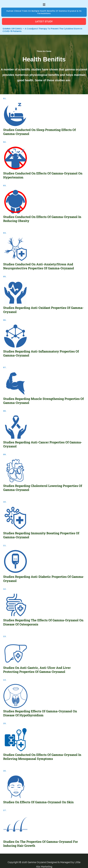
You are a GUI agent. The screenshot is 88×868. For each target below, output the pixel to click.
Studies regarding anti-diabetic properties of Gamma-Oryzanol (44, 579)
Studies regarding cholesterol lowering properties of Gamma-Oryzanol (43, 488)
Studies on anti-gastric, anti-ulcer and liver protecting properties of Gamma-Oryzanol (37, 670)
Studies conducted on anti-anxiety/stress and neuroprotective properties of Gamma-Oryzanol (39, 266)
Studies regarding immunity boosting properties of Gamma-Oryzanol (41, 535)
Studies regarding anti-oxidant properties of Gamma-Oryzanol (43, 310)
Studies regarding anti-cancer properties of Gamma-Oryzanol (43, 444)
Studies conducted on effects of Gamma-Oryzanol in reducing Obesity (42, 219)
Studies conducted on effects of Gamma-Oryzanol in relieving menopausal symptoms (42, 757)
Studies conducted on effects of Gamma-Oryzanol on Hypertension (43, 175)
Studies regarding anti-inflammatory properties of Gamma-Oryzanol (41, 353)
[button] (44, 5)
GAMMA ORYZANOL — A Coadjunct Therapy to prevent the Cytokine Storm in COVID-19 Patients (42, 30)
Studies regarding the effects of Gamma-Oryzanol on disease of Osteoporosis (43, 622)
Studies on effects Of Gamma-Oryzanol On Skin (38, 802)
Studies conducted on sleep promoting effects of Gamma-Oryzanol (39, 132)
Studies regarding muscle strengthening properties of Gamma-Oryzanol (43, 401)
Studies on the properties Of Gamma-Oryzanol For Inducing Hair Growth (41, 844)
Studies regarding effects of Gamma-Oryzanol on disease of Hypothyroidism (40, 713)
